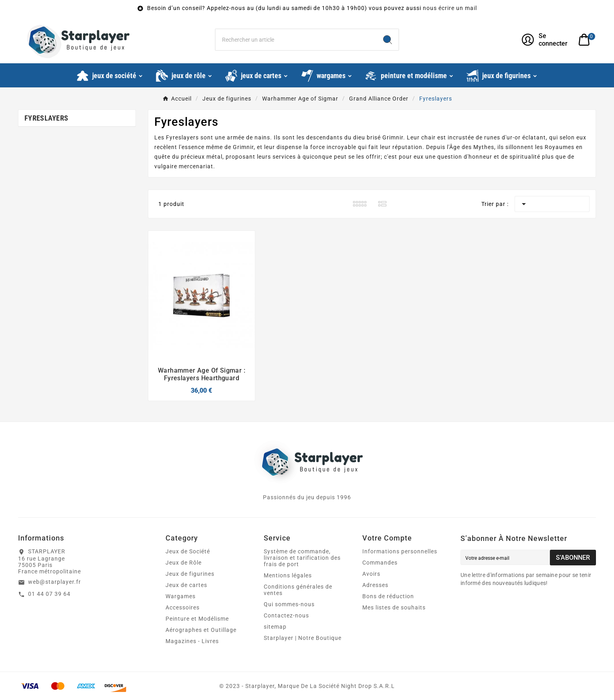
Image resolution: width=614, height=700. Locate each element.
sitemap (275, 627)
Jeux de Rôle (184, 563)
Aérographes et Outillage (201, 630)
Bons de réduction (388, 596)
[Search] (388, 40)
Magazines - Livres (192, 641)
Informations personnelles (400, 551)
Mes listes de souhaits (394, 607)
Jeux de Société (188, 551)
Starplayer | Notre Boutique (303, 638)
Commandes (380, 563)
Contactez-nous (286, 615)
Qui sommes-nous (289, 604)
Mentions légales (288, 575)
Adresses (375, 585)
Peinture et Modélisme (197, 619)
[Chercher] (296, 40)
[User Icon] (545, 40)
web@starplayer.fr (55, 582)
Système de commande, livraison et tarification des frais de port (302, 558)
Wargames (181, 596)
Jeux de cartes (186, 585)
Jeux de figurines (190, 574)
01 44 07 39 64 (49, 594)
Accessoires (183, 607)
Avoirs (371, 574)
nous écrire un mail (450, 8)
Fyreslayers (46, 118)
